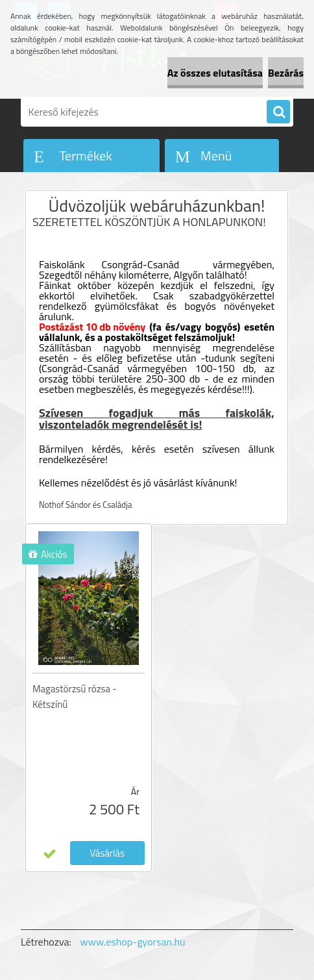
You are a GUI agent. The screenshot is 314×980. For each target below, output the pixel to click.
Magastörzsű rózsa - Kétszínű (75, 697)
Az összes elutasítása (215, 73)
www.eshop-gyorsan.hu (133, 942)
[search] (278, 112)
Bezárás (286, 73)
